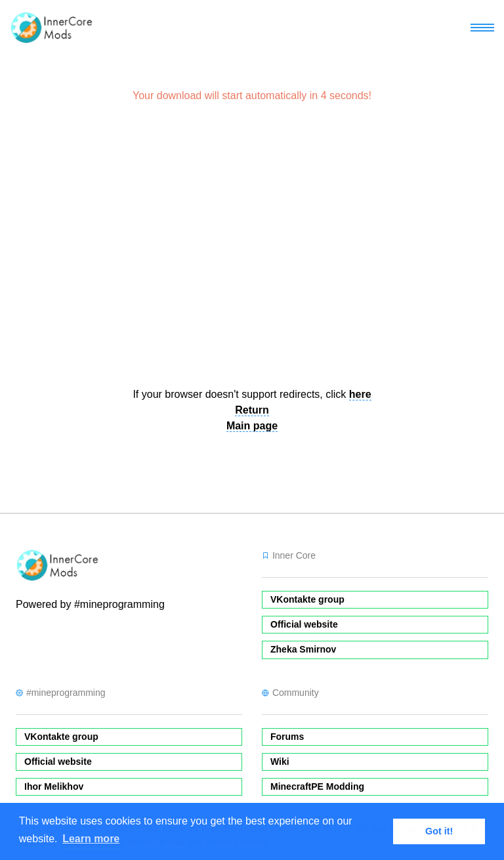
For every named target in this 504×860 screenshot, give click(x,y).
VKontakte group (307, 599)
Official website (304, 624)
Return (252, 410)
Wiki (280, 762)
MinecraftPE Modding (317, 786)
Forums (287, 737)
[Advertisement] (252, 251)
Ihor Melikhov (54, 786)
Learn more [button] (91, 839)
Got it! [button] (439, 831)
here (360, 394)
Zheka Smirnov (303, 649)
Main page (252, 426)
